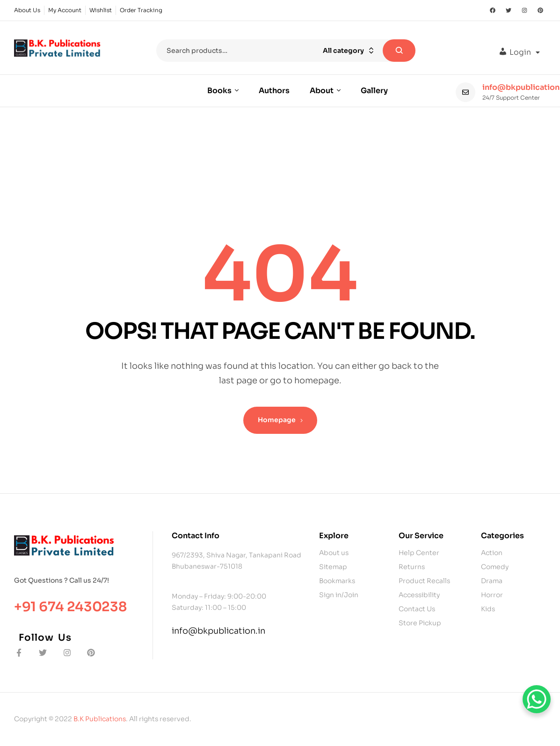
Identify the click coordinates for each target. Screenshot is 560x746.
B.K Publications (100, 719)
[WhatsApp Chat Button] (537, 699)
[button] (519, 52)
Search (399, 51)
